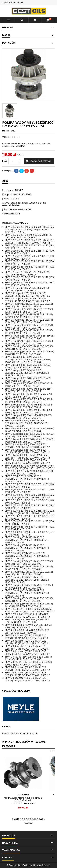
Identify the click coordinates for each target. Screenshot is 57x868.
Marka (6, 131)
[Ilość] (13, 161)
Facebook (29, 823)
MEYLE (12, 131)
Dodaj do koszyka (38, 161)
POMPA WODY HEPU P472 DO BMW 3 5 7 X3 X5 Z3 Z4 (23, 799)
